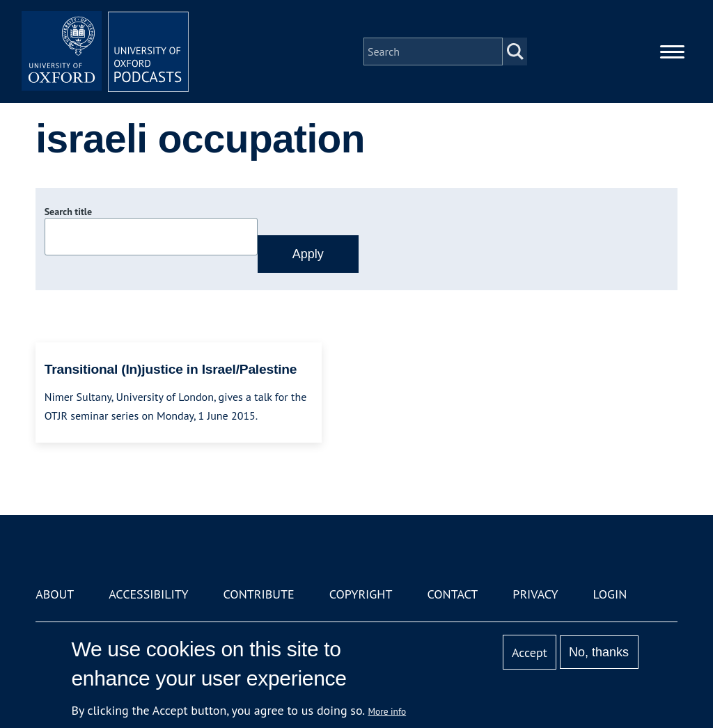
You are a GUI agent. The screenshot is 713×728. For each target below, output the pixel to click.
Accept (530, 652)
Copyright (361, 594)
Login (610, 594)
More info (387, 711)
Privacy (535, 594)
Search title (68, 212)
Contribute (259, 594)
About (55, 594)
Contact (452, 594)
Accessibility (148, 594)
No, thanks (599, 652)
